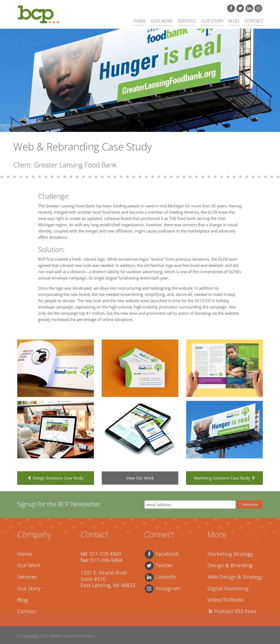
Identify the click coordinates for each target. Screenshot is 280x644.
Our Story (212, 21)
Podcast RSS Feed (232, 611)
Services (187, 21)
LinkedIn (160, 577)
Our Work (162, 21)
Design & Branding (230, 565)
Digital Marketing (228, 588)
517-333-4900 (105, 554)
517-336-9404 (106, 560)
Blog (234, 21)
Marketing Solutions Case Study (224, 478)
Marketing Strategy (230, 554)
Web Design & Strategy (235, 577)
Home (139, 21)
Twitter (158, 565)
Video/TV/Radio (226, 600)
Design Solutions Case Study (56, 478)
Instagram (162, 588)
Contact (254, 21)
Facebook (161, 554)
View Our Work (140, 478)
